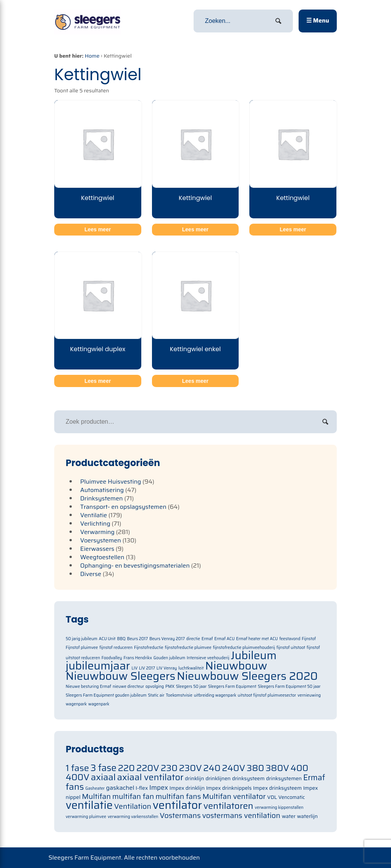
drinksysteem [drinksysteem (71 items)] (248, 778)
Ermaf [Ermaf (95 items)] (314, 778)
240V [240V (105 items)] (233, 768)
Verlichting (95, 524)
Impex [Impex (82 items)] (159, 787)
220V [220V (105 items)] (148, 768)
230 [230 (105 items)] (169, 768)
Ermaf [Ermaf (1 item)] (207, 639)
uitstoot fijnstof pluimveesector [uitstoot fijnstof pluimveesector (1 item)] (267, 695)
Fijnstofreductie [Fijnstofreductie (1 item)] (149, 648)
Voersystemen (101, 540)
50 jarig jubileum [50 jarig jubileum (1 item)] (82, 639)
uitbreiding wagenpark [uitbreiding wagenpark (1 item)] (215, 695)
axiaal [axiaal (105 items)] (103, 777)
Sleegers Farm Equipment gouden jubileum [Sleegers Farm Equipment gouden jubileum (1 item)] (106, 695)
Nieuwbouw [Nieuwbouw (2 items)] (236, 666)
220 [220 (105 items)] (126, 768)
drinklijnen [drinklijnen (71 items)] (218, 778)
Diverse (91, 574)
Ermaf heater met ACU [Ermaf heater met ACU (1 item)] (257, 639)
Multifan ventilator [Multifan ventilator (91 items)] (234, 796)
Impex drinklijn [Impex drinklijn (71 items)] (187, 788)
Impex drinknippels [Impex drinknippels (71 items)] (229, 788)
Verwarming (97, 532)
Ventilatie (94, 515)
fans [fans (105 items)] (75, 787)
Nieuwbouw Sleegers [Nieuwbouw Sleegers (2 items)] (120, 676)
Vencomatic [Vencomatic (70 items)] (292, 797)
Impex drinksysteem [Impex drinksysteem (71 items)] (277, 788)
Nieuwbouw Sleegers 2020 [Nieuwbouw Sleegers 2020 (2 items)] (247, 676)
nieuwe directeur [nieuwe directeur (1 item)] (128, 686)
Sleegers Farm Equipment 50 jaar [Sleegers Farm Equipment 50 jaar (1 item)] (289, 686)
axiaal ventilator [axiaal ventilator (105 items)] (150, 777)
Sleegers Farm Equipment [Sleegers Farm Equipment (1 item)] (232, 686)
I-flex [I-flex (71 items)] (142, 788)
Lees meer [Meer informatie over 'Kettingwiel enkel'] (195, 381)
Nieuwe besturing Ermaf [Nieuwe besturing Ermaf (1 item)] (88, 686)
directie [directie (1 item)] (193, 639)
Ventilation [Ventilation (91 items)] (133, 806)
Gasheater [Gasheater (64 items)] (95, 788)
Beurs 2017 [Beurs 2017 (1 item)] (137, 639)
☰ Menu (318, 20)
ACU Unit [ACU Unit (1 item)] (107, 639)
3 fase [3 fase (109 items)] (103, 768)
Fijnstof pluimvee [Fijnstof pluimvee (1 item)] (82, 648)
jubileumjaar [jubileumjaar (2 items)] (98, 666)
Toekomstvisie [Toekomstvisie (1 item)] (179, 695)
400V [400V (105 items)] (78, 777)
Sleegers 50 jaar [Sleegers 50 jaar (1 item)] (191, 686)
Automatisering (102, 490)
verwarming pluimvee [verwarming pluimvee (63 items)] (86, 817)
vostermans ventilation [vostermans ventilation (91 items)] (241, 816)
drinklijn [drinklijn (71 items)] (194, 778)
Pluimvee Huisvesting (111, 482)
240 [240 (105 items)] (212, 768)
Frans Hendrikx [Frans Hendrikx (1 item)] (138, 658)
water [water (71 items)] (289, 816)
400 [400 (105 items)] (300, 768)
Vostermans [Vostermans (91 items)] (180, 816)
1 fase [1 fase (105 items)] (77, 768)
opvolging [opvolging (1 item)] (155, 686)
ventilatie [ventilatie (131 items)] (89, 805)
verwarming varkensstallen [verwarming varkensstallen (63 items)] (133, 817)
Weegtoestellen (102, 557)
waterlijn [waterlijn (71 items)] (307, 816)
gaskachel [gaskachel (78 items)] (120, 788)
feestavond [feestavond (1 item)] (290, 639)
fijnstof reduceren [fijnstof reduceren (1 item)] (116, 648)
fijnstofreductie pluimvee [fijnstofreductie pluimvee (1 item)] (188, 648)
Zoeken (325, 422)
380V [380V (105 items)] (278, 768)
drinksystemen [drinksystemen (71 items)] (284, 778)
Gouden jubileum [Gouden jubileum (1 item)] (169, 658)
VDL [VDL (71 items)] (272, 797)
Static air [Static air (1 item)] (156, 695)
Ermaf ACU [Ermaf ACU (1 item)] (224, 639)
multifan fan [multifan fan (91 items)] (133, 796)
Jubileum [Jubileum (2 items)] (254, 655)
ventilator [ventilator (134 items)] (177, 805)
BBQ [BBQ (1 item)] (121, 639)
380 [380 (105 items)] (255, 768)
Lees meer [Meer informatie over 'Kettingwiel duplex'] (98, 381)
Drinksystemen (102, 498)
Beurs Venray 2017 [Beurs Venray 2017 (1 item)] (167, 639)
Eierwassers (97, 549)
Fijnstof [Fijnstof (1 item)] (309, 639)
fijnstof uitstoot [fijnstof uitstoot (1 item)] (291, 648)
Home (92, 56)
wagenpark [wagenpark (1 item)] (99, 704)
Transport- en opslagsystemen (123, 507)
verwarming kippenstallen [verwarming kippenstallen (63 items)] (279, 807)
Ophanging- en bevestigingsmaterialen (135, 565)
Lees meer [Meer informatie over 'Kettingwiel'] (98, 229)
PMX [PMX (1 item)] (170, 686)
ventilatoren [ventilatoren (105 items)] (229, 806)
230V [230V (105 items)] (191, 768)
